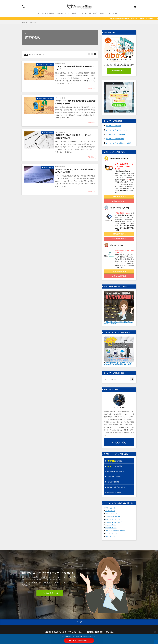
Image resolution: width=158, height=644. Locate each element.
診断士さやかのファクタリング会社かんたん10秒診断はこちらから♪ (119, 323)
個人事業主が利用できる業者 (116, 487)
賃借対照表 (33, 22)
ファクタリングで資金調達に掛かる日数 (118, 143)
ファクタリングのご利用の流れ (116, 134)
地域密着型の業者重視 (114, 492)
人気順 (31, 54)
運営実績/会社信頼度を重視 (115, 471)
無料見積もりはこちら (119, 71)
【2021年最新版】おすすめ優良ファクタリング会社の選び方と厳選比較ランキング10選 (119, 363)
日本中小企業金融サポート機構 (115, 531)
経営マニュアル (105, 13)
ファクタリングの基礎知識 (46, 13)
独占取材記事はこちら (119, 196)
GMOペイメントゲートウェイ (115, 519)
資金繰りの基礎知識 (48, 133)
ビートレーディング (112, 514)
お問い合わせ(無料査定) (119, 201)
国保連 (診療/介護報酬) (114, 477)
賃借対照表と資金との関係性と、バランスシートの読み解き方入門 (75, 136)
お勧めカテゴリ (39, 54)
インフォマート (110, 511)
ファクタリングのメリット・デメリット (118, 130)
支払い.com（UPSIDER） (113, 516)
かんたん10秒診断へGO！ (50, 593)
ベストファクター (111, 536)
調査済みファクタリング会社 (67, 13)
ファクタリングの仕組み (113, 126)
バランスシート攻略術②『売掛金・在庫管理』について (75, 68)
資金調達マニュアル (48, 167)
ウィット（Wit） (111, 525)
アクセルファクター (112, 508)
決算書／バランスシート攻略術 (46, 64)
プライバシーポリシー (76, 632)
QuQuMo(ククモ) (111, 528)
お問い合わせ (109, 632)
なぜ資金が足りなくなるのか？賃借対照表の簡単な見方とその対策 (75, 171)
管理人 (115, 13)
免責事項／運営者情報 (95, 632)
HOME (25, 22)
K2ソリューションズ (112, 533)
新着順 (26, 54)
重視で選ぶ (114, 461)
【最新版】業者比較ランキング (55, 632)
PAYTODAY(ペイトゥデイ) (114, 522)
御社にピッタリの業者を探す (79, 640)
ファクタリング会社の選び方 (88, 13)
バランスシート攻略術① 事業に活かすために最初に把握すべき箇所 (75, 102)
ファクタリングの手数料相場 (115, 139)
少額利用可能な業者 (113, 482)
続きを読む (91, 88)
